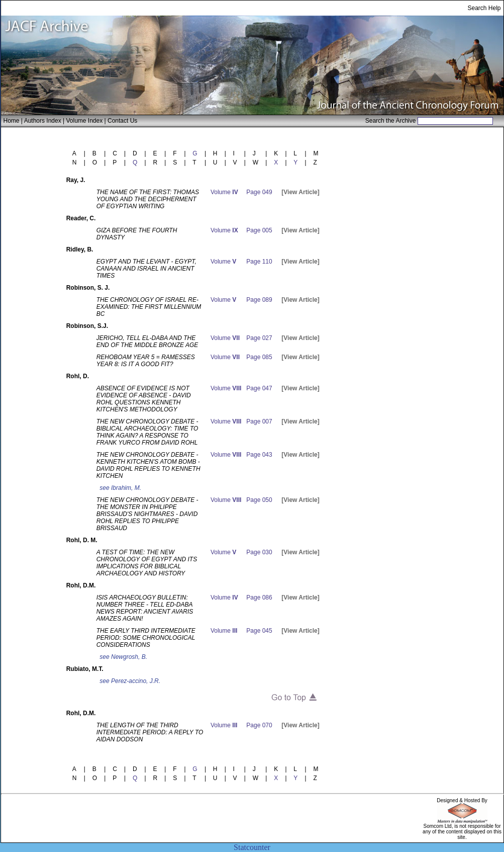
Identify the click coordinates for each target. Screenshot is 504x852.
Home (12, 121)
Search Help (484, 8)
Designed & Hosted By (462, 800)
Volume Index (84, 121)
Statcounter (252, 847)
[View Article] (300, 192)
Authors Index (43, 121)
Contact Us (122, 121)
